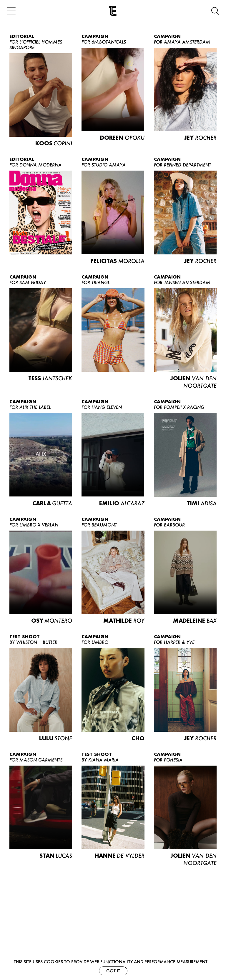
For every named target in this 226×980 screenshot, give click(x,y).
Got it (113, 971)
